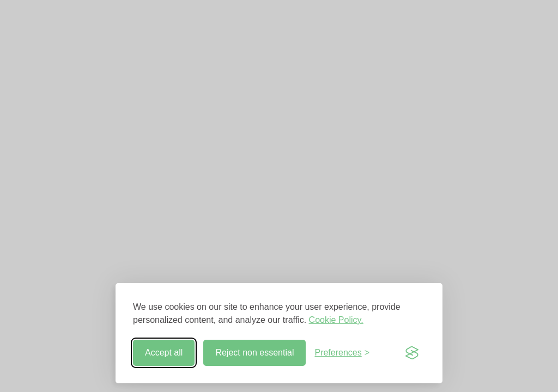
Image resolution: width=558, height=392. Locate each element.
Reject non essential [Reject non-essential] (254, 353)
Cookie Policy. (336, 320)
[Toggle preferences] (342, 353)
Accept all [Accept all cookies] (164, 353)
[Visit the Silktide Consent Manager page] (412, 353)
